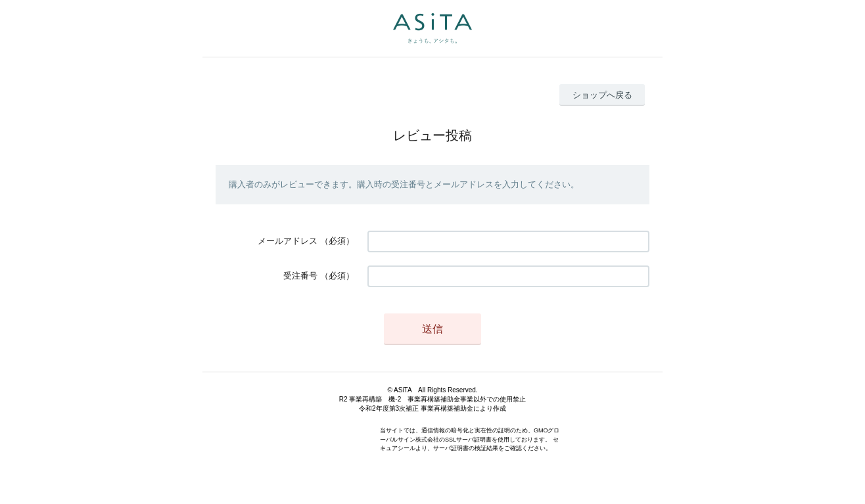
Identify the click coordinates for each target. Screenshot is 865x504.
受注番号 (300, 276)
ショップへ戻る (602, 95)
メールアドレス (288, 241)
